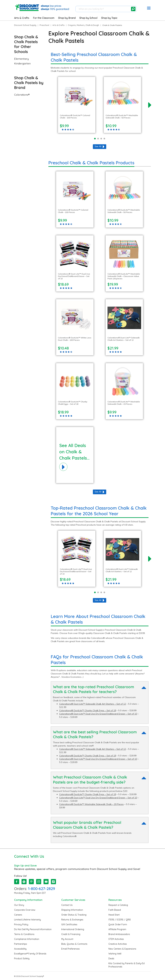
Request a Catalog (118, 905)
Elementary (21, 59)
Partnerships (21, 944)
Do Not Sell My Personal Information (33, 929)
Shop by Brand (67, 18)
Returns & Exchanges (72, 920)
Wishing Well (115, 954)
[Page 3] (101, 139)
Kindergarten (22, 64)
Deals (111, 959)
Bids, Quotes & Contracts (74, 944)
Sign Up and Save (25, 865)
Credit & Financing (71, 934)
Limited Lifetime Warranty (27, 920)
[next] (150, 105)
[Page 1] (95, 139)
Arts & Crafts (22, 18)
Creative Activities (118, 944)
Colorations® (22, 95)
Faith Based (115, 910)
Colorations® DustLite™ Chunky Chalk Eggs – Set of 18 (88, 710)
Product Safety (22, 959)
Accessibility (20, 949)
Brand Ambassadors (119, 934)
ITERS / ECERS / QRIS (120, 920)
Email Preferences (70, 949)
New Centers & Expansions (122, 949)
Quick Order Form (118, 924)
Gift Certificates (69, 924)
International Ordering (73, 929)
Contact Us (67, 905)
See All (98, 146)
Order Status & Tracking (74, 915)
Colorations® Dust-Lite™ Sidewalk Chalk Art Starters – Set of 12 (93, 704)
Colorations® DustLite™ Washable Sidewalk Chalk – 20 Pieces (91, 804)
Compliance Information (27, 939)
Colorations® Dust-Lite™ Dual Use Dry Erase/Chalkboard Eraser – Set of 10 (98, 714)
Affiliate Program (117, 929)
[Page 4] (104, 139)
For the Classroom (44, 18)
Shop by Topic (109, 18)
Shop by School (88, 18)
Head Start (114, 915)
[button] (149, 9)
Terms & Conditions (24, 934)
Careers (18, 915)
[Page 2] (98, 139)
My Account (67, 939)
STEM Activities (116, 939)
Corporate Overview (25, 910)
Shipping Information (72, 910)
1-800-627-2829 (41, 889)
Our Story (19, 905)
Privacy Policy (21, 924)
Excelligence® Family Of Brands (30, 954)
